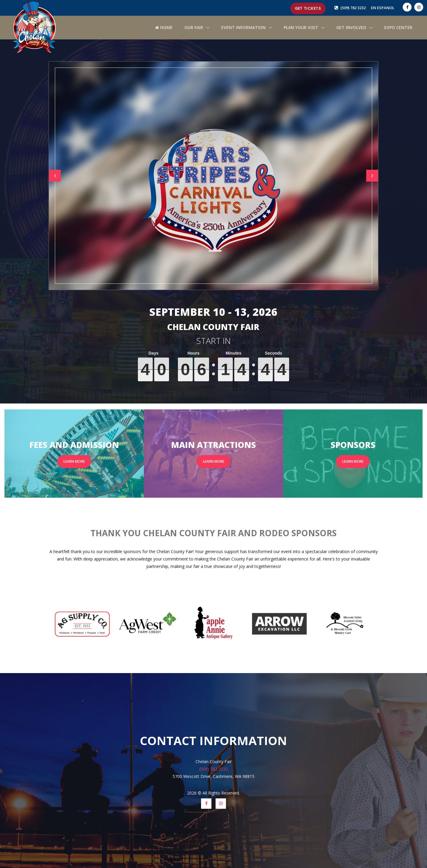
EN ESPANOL (383, 8)
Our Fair (194, 27)
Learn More (74, 461)
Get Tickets (308, 8)
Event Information (244, 27)
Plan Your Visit (302, 27)
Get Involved (352, 27)
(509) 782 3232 (353, 8)
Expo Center (398, 27)
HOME (164, 27)
